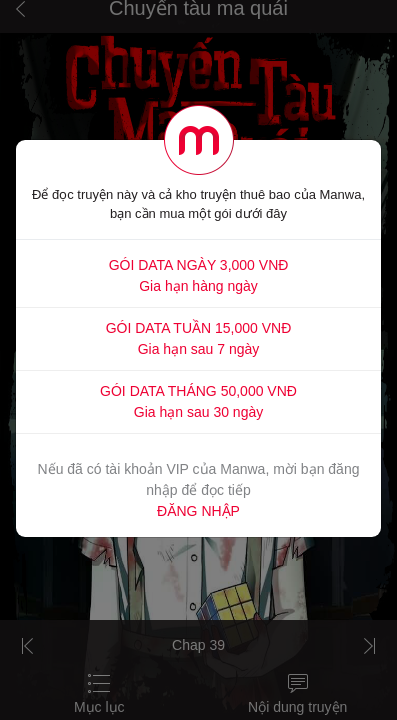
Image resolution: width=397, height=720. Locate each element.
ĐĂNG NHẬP (198, 511)
